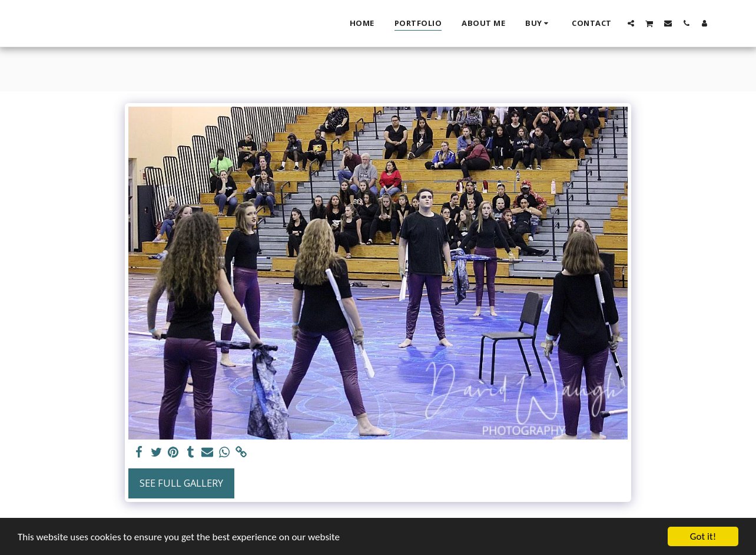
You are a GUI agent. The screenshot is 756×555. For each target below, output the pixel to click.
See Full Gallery (181, 483)
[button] (631, 23)
